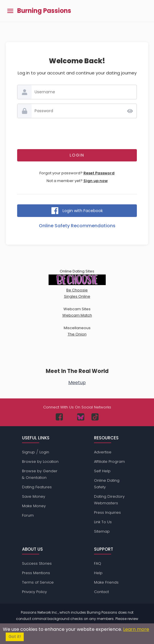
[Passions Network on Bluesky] (81, 417)
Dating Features (37, 487)
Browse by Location (40, 462)
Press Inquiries (107, 512)
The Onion (77, 334)
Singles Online (77, 296)
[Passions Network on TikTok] (95, 417)
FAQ (98, 563)
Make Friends (106, 582)
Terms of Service (38, 582)
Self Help (102, 471)
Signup (28, 452)
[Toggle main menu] (10, 11)
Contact (101, 592)
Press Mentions (36, 573)
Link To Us (103, 522)
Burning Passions (44, 11)
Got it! (15, 637)
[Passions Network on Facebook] (59, 417)
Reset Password (99, 173)
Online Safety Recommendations (77, 226)
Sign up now (96, 181)
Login (44, 452)
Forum (28, 515)
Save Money (34, 496)
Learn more (136, 629)
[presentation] (77, 134)
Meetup (77, 383)
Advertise (103, 452)
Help (98, 573)
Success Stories (37, 563)
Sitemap (102, 531)
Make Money (34, 506)
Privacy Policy (34, 592)
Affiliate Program (109, 462)
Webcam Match (77, 315)
